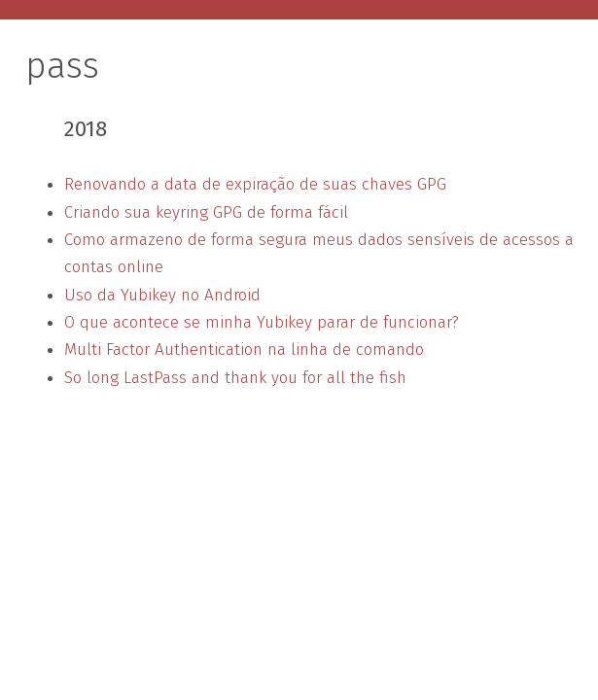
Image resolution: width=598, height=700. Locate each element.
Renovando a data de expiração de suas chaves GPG (255, 184)
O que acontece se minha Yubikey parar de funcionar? (262, 322)
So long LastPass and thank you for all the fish (235, 378)
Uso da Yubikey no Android (162, 295)
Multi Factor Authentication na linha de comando (244, 350)
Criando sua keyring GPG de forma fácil (206, 212)
